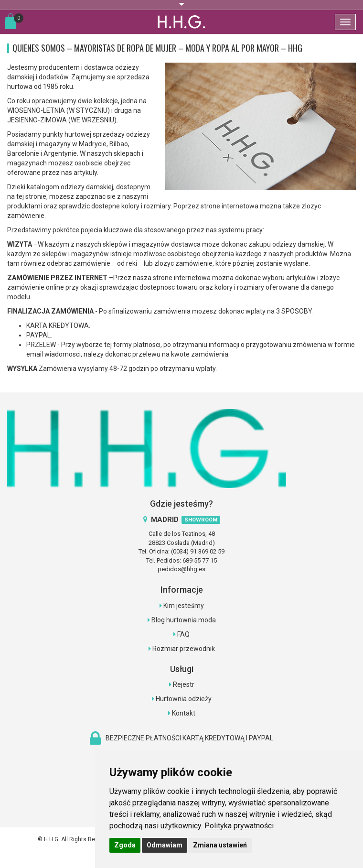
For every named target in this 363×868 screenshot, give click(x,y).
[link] (239, 826)
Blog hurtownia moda (184, 620)
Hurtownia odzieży (184, 699)
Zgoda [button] (125, 845)
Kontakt (184, 713)
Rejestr (184, 684)
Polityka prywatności (239, 826)
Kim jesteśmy (184, 606)
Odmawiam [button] (165, 845)
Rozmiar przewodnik (184, 649)
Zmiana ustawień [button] (220, 845)
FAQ (183, 634)
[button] (181, 5)
